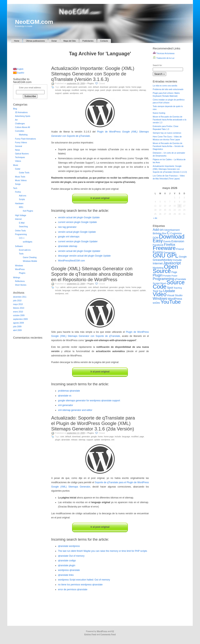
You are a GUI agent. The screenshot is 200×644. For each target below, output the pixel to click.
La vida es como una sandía (165, 86)
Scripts (22, 199)
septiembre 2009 (20, 319)
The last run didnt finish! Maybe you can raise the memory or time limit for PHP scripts (103, 551)
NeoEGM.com (34, 22)
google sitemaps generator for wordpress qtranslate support (89, 401)
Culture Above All (22, 127)
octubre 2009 (19, 315)
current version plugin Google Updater (78, 241)
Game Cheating (30, 257)
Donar (54, 41)
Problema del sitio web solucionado (168, 89)
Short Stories (21, 285)
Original (91, 90)
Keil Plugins (28, 211)
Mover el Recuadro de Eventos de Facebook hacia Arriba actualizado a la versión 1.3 (170, 120)
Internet (18, 219)
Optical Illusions (22, 154)
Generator (113, 87)
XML (81, 93)
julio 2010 (17, 301)
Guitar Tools (24, 173)
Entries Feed (90, 635)
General (19, 146)
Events (167, 241)
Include (58, 90)
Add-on (158, 230)
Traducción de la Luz (164, 58)
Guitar (18, 169)
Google (121, 87)
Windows (19, 266)
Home (17, 41)
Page (97, 90)
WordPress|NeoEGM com (71, 261)
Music (16, 165)
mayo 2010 (18, 304)
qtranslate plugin (67, 565)
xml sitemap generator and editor (75, 410)
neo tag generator (67, 227)
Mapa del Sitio (70, 41)
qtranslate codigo (67, 561)
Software (19, 246)
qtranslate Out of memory (71, 556)
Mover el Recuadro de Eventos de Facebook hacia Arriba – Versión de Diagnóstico (168, 146)
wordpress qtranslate (69, 570)
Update (66, 93)
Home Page (136, 87)
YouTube (171, 302)
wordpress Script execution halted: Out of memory (84, 580)
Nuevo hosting (159, 113)
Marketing (23, 135)
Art (16, 120)
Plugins (91, 84)
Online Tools (20, 231)
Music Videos (21, 180)
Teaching (178, 288)
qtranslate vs (65, 396)
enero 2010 (18, 312)
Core (90, 87)
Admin (63, 87)
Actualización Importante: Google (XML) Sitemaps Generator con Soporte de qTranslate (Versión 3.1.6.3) (93, 74)
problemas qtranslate (69, 391)
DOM (156, 238)
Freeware (164, 248)
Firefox (18, 192)
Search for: (158, 65)
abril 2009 (17, 330)
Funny (158, 252)
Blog (15, 109)
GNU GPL (166, 256)
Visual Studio (175, 295)
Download (104, 87)
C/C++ (22, 238)
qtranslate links (66, 575)
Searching (23, 227)
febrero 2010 (19, 308)
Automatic (83, 87)
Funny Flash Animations (25, 139)
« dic (155, 218)
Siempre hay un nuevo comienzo (167, 133)
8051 (21, 207)
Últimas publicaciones (35, 41)
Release (125, 90)
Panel (103, 90)
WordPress (74, 93)
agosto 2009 (18, 323)
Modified (75, 90)
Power (174, 276)
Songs (18, 184)
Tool (155, 291)
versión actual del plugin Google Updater (79, 251)
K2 (113, 631)
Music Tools (20, 177)
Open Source (165, 269)
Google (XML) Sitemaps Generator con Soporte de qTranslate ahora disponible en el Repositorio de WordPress (92, 274)
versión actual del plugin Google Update (79, 217)
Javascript (172, 263)
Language (66, 90)
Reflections (20, 281)
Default (96, 87)
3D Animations (21, 112)
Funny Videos (21, 143)
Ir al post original (100, 198)
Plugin (109, 90)
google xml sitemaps (69, 237)
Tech (15, 188)
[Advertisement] (100, 62)
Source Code (169, 284)
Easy (158, 241)
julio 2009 (17, 327)
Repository (134, 90)
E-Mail (22, 223)
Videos (18, 161)
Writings (17, 278)
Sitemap (142, 90)
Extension (178, 241)
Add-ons (23, 196)
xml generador (66, 405)
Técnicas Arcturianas (164, 53)
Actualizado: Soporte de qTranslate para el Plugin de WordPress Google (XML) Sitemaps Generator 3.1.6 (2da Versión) (93, 423)
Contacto (104, 41)
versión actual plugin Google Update (77, 232)
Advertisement (172, 230)
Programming (21, 234)
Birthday (157, 233)
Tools (21, 254)
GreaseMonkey (163, 260)
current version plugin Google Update (77, 222)
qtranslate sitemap (68, 246)
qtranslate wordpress (69, 546)
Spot (170, 288)
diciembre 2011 (20, 297)
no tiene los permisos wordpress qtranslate (80, 585)
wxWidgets (28, 242)
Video (160, 294)
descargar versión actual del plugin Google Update (84, 256)
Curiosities (20, 131)
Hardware (19, 203)
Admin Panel (72, 87)
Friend (180, 249)
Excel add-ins (25, 250)
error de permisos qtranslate (73, 589)
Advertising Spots (23, 116)
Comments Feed (108, 635)
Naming (83, 90)
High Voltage (21, 215)
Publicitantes (88, 41)
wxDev (156, 303)
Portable (167, 276)
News (17, 150)
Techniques (20, 157)
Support (58, 93)
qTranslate (117, 90)
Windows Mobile (30, 261)
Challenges (20, 124)
